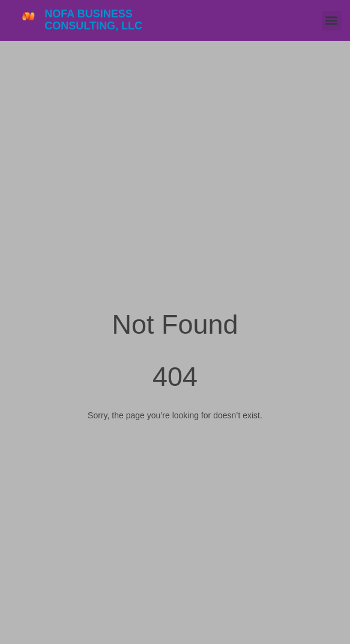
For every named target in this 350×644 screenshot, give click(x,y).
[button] (332, 21)
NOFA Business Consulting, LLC (93, 20)
